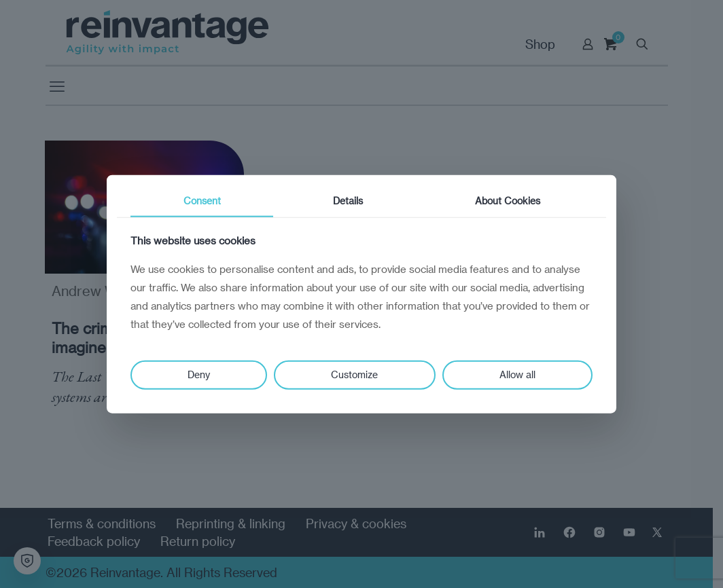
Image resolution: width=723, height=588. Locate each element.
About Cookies (508, 201)
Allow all (517, 374)
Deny (199, 374)
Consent (202, 201)
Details (348, 201)
